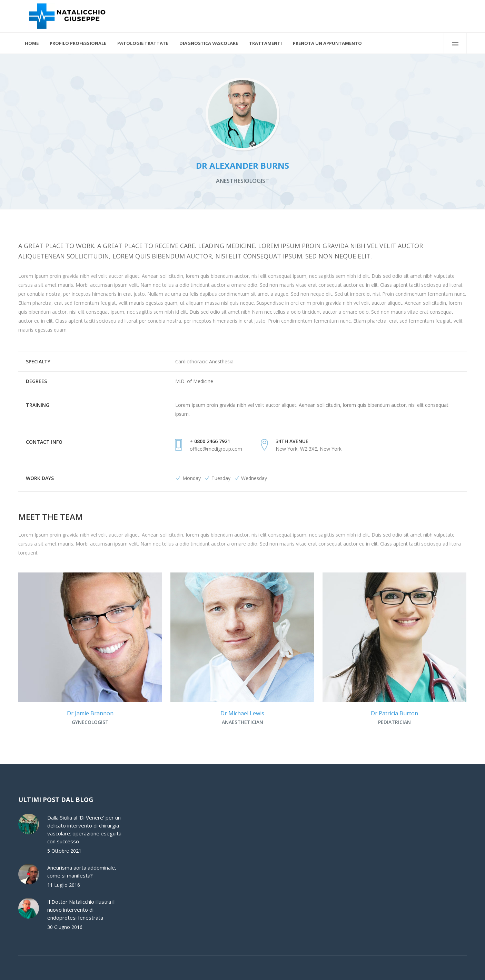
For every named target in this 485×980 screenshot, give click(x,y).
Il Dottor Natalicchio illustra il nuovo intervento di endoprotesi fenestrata (81, 910)
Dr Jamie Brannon (90, 713)
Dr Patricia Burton (394, 713)
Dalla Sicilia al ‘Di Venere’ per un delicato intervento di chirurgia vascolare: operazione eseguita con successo (84, 829)
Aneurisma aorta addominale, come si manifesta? (82, 871)
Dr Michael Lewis (242, 713)
